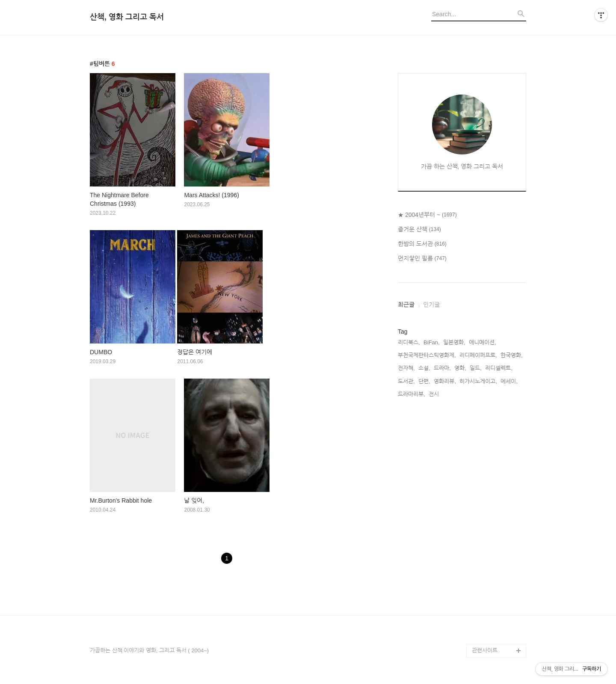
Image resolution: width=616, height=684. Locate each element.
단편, (424, 381)
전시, (435, 394)
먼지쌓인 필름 (422, 259)
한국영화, (512, 355)
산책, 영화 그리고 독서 (127, 17)
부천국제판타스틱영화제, (427, 355)
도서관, (406, 381)
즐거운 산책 (419, 230)
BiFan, (432, 342)
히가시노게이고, (478, 381)
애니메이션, (483, 342)
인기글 (431, 305)
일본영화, (454, 342)
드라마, (442, 368)
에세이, (509, 381)
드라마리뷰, (412, 394)
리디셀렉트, (499, 368)
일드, (476, 368)
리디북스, (409, 342)
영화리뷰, (445, 381)
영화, (460, 368)
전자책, (406, 368)
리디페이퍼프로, (478, 355)
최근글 (406, 305)
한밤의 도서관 (422, 244)
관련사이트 (485, 650)
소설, (424, 368)
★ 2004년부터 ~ (427, 215)
